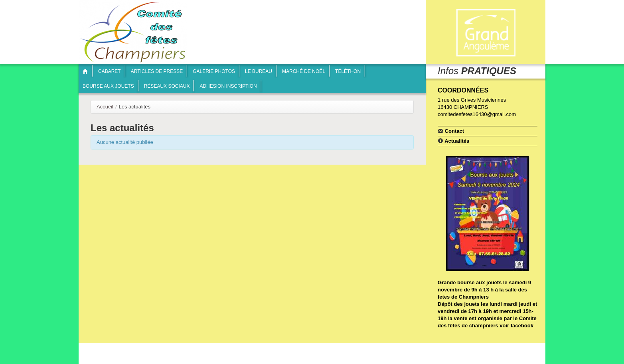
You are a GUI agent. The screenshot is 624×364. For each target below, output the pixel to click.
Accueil (105, 107)
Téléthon (348, 71)
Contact (451, 131)
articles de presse (157, 71)
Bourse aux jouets (108, 86)
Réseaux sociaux (167, 86)
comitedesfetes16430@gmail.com (477, 114)
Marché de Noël (304, 71)
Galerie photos (214, 71)
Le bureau (259, 71)
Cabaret (110, 71)
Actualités (453, 141)
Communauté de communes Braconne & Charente (486, 33)
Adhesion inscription (228, 86)
